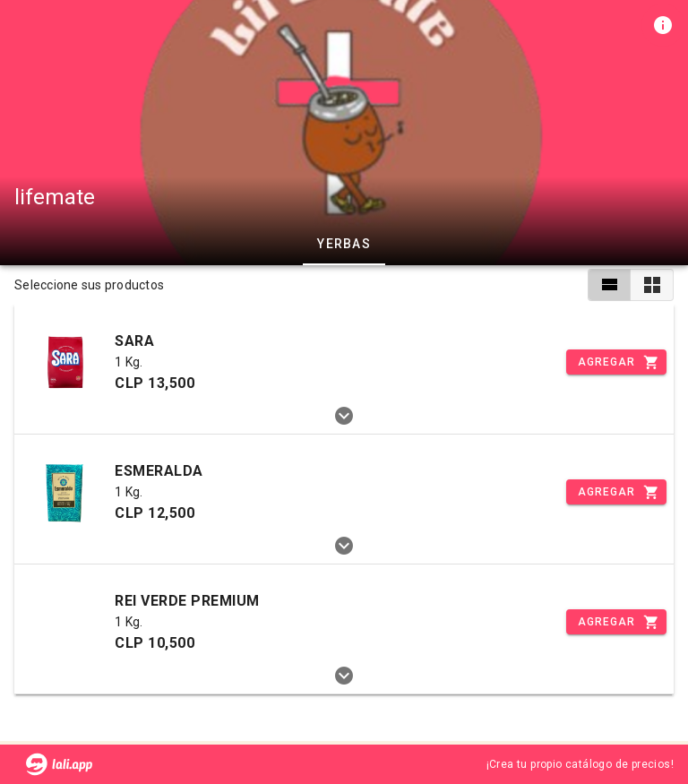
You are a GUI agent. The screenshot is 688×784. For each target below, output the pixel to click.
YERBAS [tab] (344, 244)
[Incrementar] (616, 362)
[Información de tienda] (663, 25)
